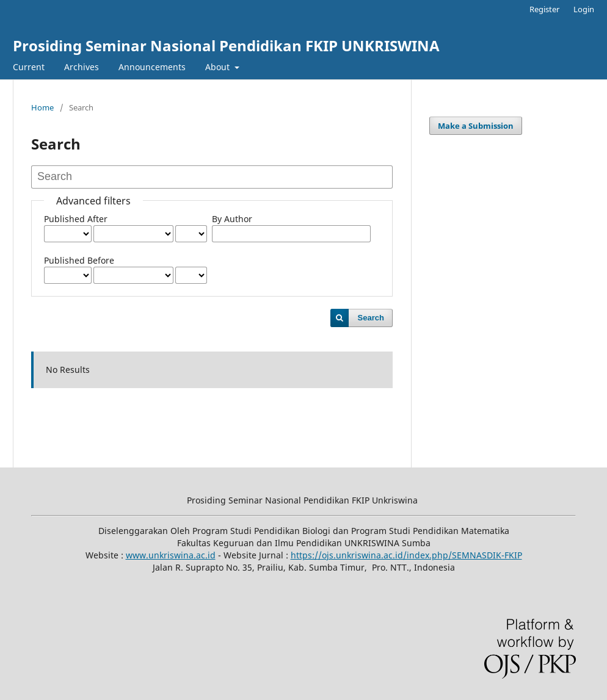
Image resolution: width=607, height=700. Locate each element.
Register (544, 9)
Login (584, 9)
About (219, 67)
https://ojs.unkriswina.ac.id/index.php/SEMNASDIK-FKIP (406, 555)
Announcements (152, 67)
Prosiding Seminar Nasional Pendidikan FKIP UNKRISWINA (226, 45)
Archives (82, 67)
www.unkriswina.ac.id (171, 555)
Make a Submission (476, 126)
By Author (232, 219)
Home (42, 107)
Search (371, 318)
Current (29, 67)
